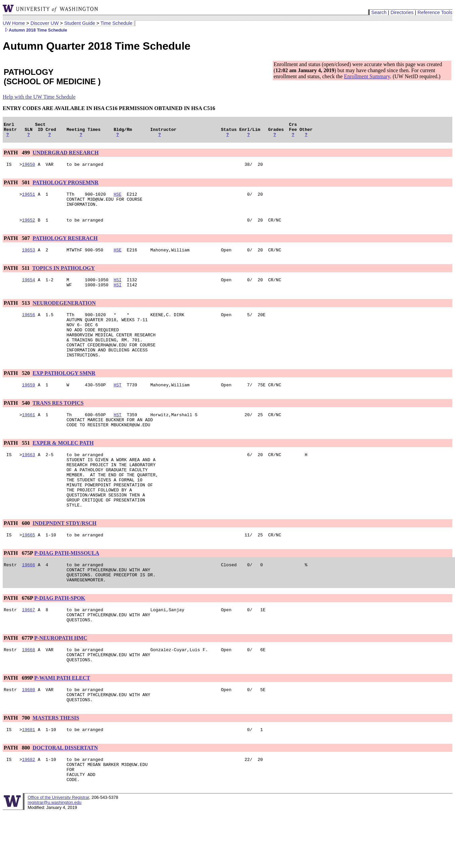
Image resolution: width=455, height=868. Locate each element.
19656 (29, 327)
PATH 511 (17, 277)
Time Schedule (116, 23)
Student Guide (80, 23)
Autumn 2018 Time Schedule (35, 30)
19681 (29, 780)
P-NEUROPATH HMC (61, 681)
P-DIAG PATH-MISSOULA (67, 589)
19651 (29, 199)
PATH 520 (17, 393)
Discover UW (45, 23)
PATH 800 (17, 798)
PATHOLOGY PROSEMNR (66, 186)
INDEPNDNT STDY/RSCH (64, 558)
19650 (29, 168)
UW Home (14, 23)
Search (379, 12)
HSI (118, 290)
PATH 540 (17, 424)
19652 (29, 228)
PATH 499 (17, 156)
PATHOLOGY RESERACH (65, 246)
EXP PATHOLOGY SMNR (64, 393)
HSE (118, 199)
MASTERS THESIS (56, 767)
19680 (29, 737)
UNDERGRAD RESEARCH (66, 156)
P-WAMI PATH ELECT (62, 724)
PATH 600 (17, 558)
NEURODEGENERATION (64, 314)
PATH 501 (17, 186)
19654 (29, 290)
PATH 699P (18, 724)
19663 (29, 480)
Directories (402, 12)
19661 (29, 437)
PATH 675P (18, 589)
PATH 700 (17, 767)
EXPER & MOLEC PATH (63, 467)
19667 (29, 651)
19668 (29, 694)
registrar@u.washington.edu (54, 858)
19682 (29, 811)
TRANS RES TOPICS (58, 424)
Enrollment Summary (367, 76)
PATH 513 (17, 314)
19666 (29, 602)
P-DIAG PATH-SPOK (60, 638)
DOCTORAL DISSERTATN (65, 798)
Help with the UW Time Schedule (39, 97)
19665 (29, 571)
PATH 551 (17, 467)
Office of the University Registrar (58, 853)
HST (118, 406)
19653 (29, 259)
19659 (29, 406)
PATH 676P (18, 638)
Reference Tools (435, 12)
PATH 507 (17, 246)
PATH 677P (18, 681)
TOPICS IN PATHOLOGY (64, 277)
